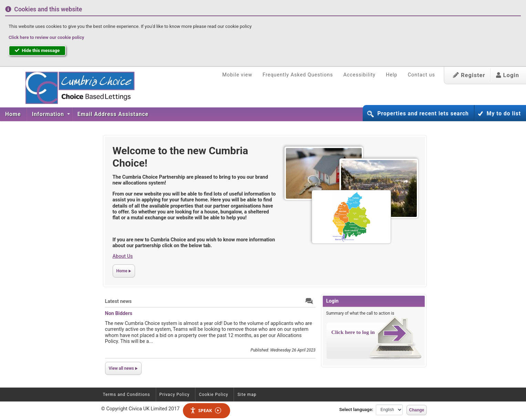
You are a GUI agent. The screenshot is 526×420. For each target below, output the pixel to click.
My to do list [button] (504, 114)
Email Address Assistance (113, 114)
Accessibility (360, 75)
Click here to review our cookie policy (46, 37)
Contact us (421, 75)
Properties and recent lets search (423, 114)
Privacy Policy (175, 395)
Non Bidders (119, 313)
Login (508, 75)
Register (469, 75)
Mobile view (237, 75)
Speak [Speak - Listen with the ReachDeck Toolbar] (205, 411)
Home (13, 114)
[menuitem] (13, 114)
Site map (247, 395)
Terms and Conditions (127, 395)
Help (391, 75)
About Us (123, 256)
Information (49, 114)
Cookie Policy (213, 395)
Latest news (118, 301)
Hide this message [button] (37, 50)
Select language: (356, 409)
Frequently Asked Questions (298, 75)
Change (416, 410)
